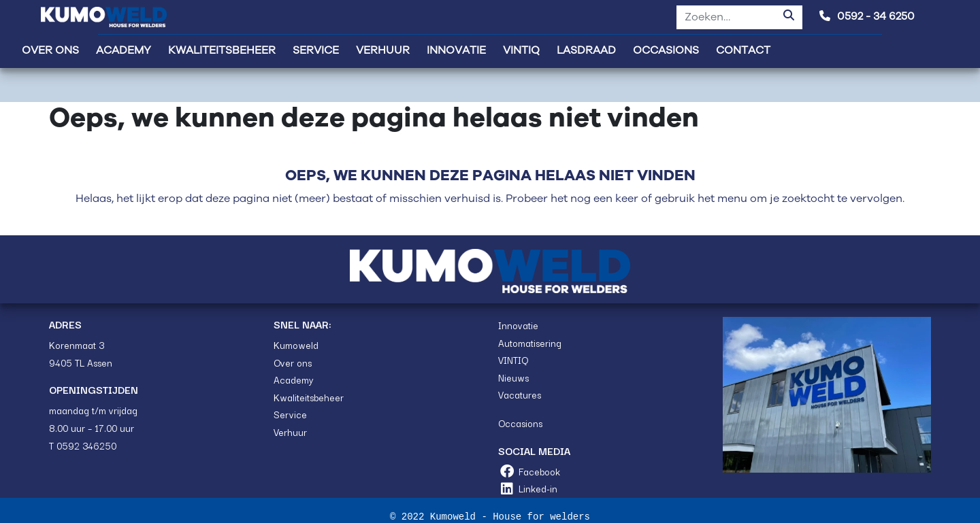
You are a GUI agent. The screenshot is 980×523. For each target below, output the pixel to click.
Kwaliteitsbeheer (309, 397)
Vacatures (520, 394)
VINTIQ (513, 360)
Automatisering (530, 343)
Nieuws (513, 377)
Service (290, 414)
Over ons (293, 362)
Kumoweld (296, 345)
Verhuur (290, 432)
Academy (294, 379)
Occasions (520, 423)
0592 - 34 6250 (867, 17)
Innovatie (518, 325)
